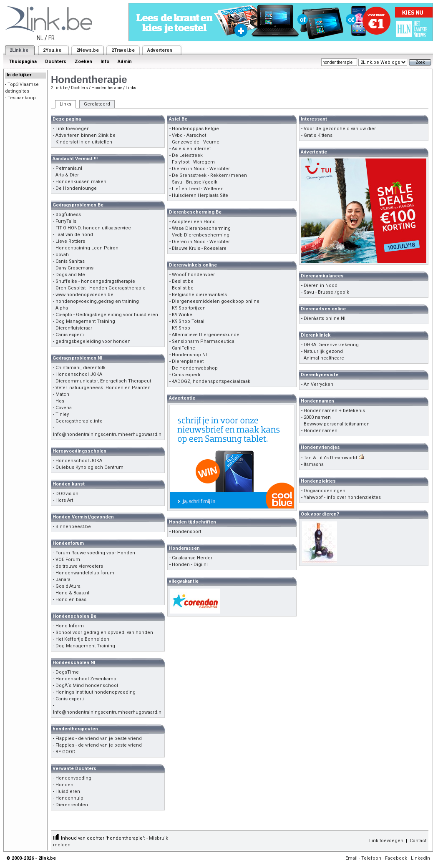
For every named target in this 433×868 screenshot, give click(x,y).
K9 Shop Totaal (188, 321)
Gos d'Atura (68, 586)
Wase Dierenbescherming (201, 228)
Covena (64, 408)
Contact (418, 841)
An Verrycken (318, 384)
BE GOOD (65, 752)
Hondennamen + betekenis (334, 411)
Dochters (56, 62)
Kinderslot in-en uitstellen (84, 142)
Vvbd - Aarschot (189, 135)
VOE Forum (68, 560)
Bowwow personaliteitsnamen (337, 424)
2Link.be (19, 50)
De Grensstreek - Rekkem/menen (209, 175)
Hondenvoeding (73, 778)
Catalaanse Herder (192, 558)
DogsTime (67, 672)
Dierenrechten (72, 805)
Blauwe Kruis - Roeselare (199, 248)
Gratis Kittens (318, 135)
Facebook (396, 858)
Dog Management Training (85, 321)
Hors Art (64, 500)
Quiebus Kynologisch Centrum (89, 467)
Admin (125, 62)
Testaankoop (22, 98)
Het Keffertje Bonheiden (82, 639)
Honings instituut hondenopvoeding (96, 692)
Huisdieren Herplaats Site (200, 195)
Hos (60, 401)
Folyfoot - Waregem (193, 162)
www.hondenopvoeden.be (84, 295)
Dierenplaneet (188, 361)
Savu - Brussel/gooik (195, 182)
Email (351, 858)
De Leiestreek (187, 155)
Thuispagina (23, 62)
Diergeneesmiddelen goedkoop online (216, 301)
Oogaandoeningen (325, 491)
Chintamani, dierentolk (81, 368)
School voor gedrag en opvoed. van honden (104, 633)
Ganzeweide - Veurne (196, 142)
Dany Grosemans (74, 268)
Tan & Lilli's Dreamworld (330, 458)
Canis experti (70, 335)
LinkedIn (420, 858)
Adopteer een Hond (194, 222)
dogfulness (68, 215)
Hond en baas (71, 600)
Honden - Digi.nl (190, 565)
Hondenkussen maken (81, 182)
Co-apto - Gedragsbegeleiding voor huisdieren (107, 315)
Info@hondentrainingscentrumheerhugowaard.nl (108, 434)
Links (65, 104)
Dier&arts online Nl (325, 318)
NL (40, 38)
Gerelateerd (97, 104)
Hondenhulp (69, 798)
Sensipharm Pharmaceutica (203, 341)
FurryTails (66, 221)
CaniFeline (184, 348)
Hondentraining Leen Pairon (87, 248)
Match (62, 394)
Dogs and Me (70, 275)
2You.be (52, 50)
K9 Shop (181, 328)
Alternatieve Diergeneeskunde (206, 335)
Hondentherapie (107, 88)
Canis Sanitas (70, 261)
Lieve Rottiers (70, 241)
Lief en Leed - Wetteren (198, 189)
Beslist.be (183, 281)
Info (105, 62)
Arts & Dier (67, 175)
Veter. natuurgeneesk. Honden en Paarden (103, 388)
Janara (63, 580)
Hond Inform (70, 626)
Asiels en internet (191, 149)
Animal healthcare (324, 358)
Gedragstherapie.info (79, 421)
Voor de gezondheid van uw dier (340, 129)
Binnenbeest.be (73, 527)
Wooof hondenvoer (193, 275)
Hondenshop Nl (189, 355)
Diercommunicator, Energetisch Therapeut (103, 381)
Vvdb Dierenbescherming (201, 235)
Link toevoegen (73, 129)
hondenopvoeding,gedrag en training (97, 301)
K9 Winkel (183, 315)
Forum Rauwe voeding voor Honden (95, 553)
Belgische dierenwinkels (199, 295)
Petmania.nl (69, 168)
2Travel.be (123, 50)
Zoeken (83, 62)
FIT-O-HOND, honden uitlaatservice (93, 228)
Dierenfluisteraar (74, 328)
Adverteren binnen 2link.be (86, 135)
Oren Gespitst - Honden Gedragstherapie (101, 288)
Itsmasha (314, 464)
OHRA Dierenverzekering (331, 345)
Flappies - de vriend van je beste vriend (99, 738)
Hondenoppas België (195, 129)
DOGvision (67, 494)
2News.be (88, 50)
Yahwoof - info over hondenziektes (342, 497)
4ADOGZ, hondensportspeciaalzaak (211, 381)
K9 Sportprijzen (189, 308)
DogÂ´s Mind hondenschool (87, 686)
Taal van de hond (74, 235)
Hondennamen (321, 431)
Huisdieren (68, 791)
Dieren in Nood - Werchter (201, 169)
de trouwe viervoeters (79, 566)
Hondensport (186, 532)
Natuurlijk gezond (323, 351)
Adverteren (160, 50)
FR (52, 38)
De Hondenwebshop (195, 368)
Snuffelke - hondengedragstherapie (95, 281)
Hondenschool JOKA (79, 374)
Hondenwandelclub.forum (85, 573)
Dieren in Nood (321, 286)
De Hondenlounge (76, 188)
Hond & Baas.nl (72, 593)
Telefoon (371, 858)
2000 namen (317, 417)
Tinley (62, 414)
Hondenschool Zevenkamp (86, 679)
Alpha (62, 308)
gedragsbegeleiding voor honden (93, 341)
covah (62, 255)
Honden (64, 785)
